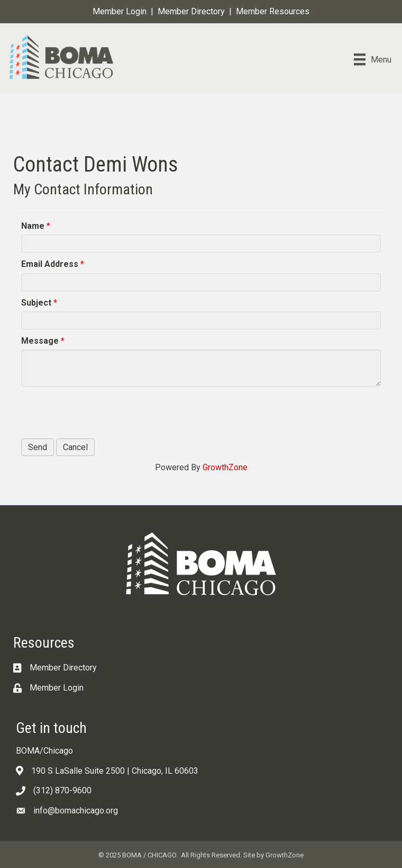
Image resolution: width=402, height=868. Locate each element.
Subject (36, 303)
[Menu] (373, 59)
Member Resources (273, 11)
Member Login (120, 11)
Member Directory (191, 11)
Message (40, 341)
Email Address (50, 264)
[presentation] (102, 413)
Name (33, 226)
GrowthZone (225, 467)
